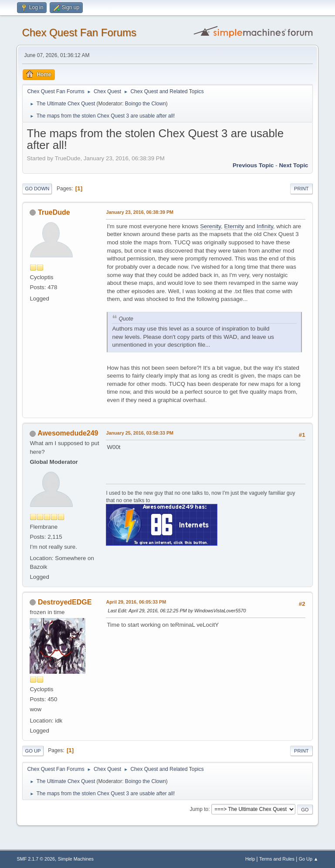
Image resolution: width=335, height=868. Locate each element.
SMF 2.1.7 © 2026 (36, 859)
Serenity (210, 226)
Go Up (33, 751)
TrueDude (54, 212)
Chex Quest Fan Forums (79, 32)
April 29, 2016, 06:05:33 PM (136, 602)
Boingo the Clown (146, 104)
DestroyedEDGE (65, 602)
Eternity (234, 226)
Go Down (37, 189)
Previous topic (253, 165)
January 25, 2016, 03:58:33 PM (140, 433)
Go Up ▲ (309, 859)
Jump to (199, 809)
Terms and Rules (277, 859)
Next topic (293, 165)
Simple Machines (76, 859)
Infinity (265, 226)
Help (250, 859)
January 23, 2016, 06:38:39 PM (140, 212)
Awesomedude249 (68, 433)
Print (301, 189)
